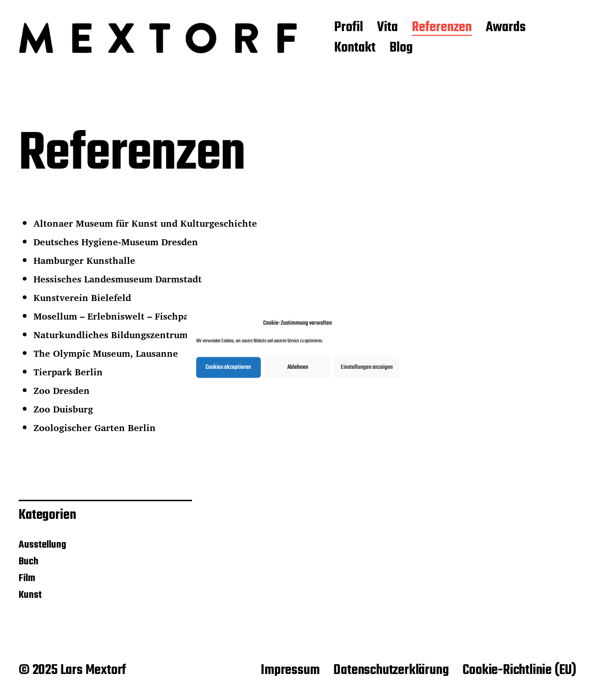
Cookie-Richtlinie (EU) (519, 670)
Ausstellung (42, 545)
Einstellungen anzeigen (367, 367)
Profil (349, 28)
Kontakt (355, 48)
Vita (387, 28)
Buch (29, 562)
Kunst (30, 595)
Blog (401, 48)
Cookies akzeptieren (228, 367)
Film (27, 578)
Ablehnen (298, 367)
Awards (506, 28)
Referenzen (442, 28)
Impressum (290, 670)
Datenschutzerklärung (391, 670)
